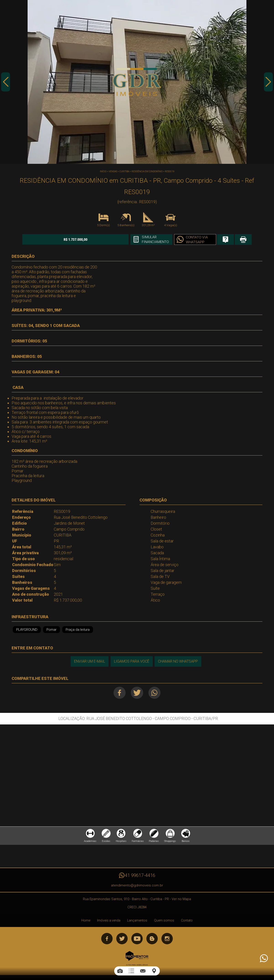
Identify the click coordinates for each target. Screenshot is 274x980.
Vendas (113, 171)
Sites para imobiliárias (137, 966)
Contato (187, 921)
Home (86, 921)
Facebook (119, 693)
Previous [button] (6, 83)
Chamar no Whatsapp (178, 661)
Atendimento (264, 958)
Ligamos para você (131, 661)
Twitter (137, 693)
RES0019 (170, 171)
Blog (152, 939)
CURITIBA (124, 171)
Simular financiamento (146, 240)
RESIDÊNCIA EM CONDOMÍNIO (147, 171)
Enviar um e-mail (89, 661)
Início (103, 171)
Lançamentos (137, 921)
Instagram (167, 939)
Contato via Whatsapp (188, 240)
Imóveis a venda (109, 921)
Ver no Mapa (181, 900)
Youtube (137, 939)
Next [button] (268, 83)
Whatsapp (155, 693)
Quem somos (164, 921)
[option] (137, 82)
